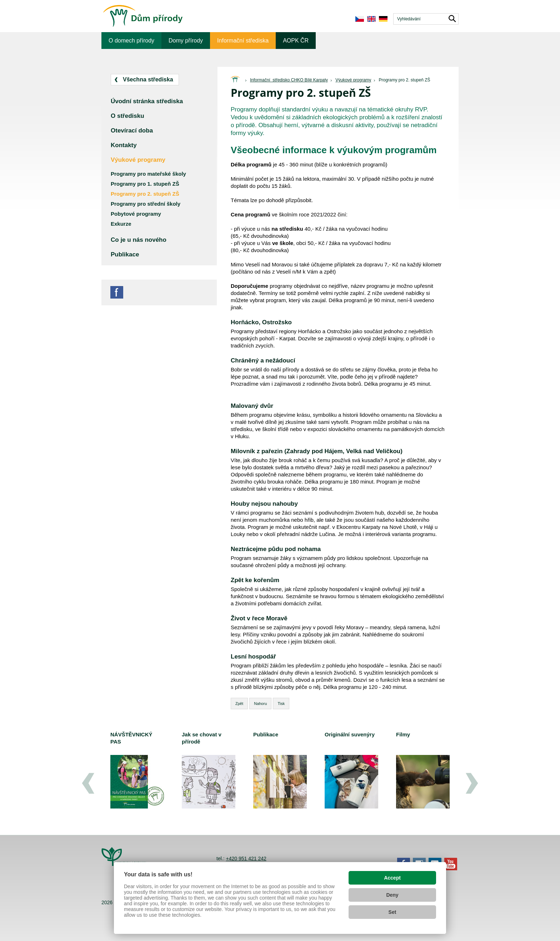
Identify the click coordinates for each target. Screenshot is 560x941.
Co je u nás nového (139, 240)
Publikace (125, 254)
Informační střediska (243, 41)
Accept (392, 878)
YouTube (451, 864)
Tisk (281, 704)
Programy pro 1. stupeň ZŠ (145, 184)
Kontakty (124, 145)
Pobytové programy (136, 214)
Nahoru (260, 704)
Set (392, 912)
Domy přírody (186, 41)
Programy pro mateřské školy (148, 174)
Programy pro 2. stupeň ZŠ (404, 80)
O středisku (127, 116)
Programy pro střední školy (146, 204)
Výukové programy (353, 80)
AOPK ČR (296, 41)
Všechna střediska (148, 79)
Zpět (239, 704)
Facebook (117, 292)
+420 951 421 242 (246, 859)
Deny (392, 895)
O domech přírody (131, 41)
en (371, 19)
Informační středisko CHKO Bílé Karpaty (289, 80)
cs (359, 19)
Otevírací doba (132, 131)
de (383, 19)
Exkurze (121, 224)
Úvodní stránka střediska (147, 101)
